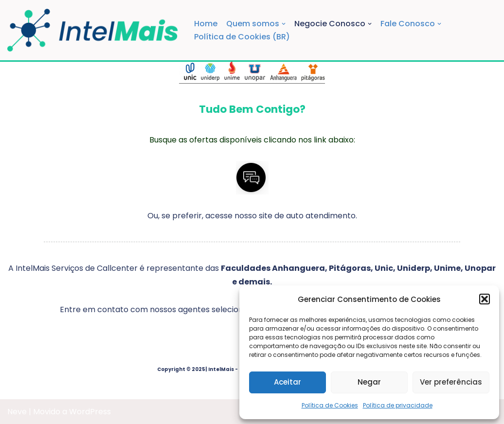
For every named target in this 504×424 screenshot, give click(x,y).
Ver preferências (451, 382)
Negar (369, 382)
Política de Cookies (330, 405)
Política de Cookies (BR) (242, 37)
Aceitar (288, 382)
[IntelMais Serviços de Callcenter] (92, 30)
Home (206, 24)
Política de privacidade (398, 405)
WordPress (90, 412)
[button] (485, 299)
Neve (17, 412)
